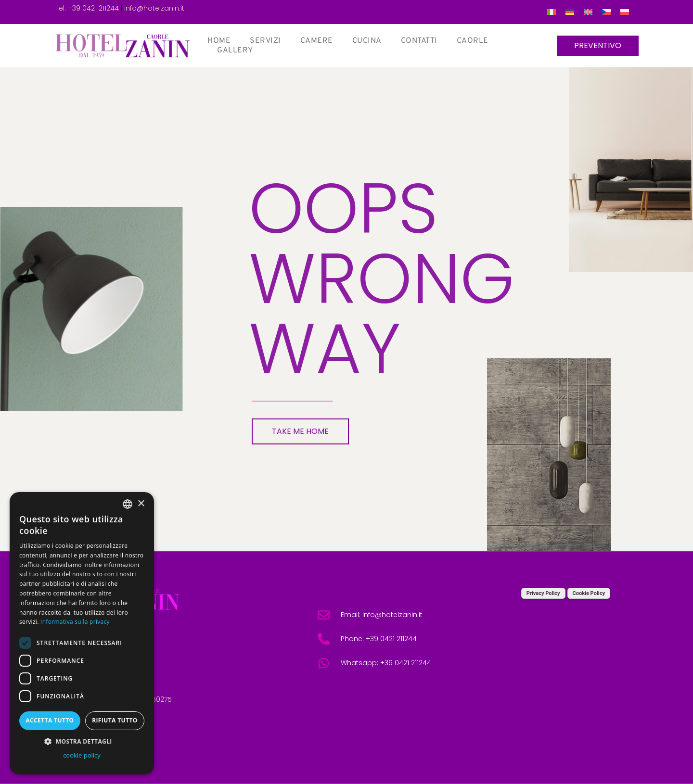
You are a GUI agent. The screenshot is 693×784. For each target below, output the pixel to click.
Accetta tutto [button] (50, 720)
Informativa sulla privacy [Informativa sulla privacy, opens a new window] (75, 622)
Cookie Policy (589, 593)
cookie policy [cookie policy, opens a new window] (82, 755)
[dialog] (82, 633)
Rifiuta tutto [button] (115, 720)
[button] (82, 741)
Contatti (419, 41)
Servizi (265, 41)
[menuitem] (552, 12)
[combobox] (128, 504)
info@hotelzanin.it (154, 8)
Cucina (367, 41)
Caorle (473, 41)
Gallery (235, 51)
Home (219, 41)
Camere (317, 41)
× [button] (141, 504)
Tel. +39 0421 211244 (87, 8)
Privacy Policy (543, 593)
